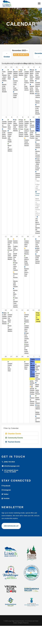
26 (6, 356)
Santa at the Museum (38, 392)
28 (17, 356)
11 (39, 117)
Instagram (6, 490)
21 (17, 310)
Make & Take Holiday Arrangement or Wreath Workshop (6, 318)
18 (39, 236)
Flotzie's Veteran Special (38, 146)
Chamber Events (13, 434)
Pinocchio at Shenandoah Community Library (34, 401)
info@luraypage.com (11, 466)
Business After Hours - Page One (27, 272)
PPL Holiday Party (32, 383)
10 (33, 117)
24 (33, 310)
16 (28, 236)
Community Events (14, 438)
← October (7, 55)
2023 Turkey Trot (37, 250)
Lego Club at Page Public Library (27, 133)
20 (11, 310)
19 (6, 310)
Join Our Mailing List (11, 526)
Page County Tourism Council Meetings (21, 123)
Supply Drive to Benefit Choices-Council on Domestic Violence (33, 368)
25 (39, 310)
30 (28, 356)
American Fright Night (16, 95)
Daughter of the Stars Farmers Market (38, 259)
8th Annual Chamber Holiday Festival (33, 390)
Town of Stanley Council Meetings (21, 133)
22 (22, 310)
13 (11, 236)
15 (22, 236)
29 (22, 356)
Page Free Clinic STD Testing (15, 266)
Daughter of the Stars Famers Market (38, 75)
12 (6, 236)
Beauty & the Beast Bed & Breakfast (5, 88)
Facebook (6, 486)
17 (33, 236)
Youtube (6, 498)
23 (28, 310)
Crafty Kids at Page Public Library (27, 261)
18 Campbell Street (21, 471)
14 (17, 236)
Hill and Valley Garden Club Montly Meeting (16, 125)
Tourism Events (13, 442)
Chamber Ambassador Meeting (28, 252)
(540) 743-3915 (8, 462)
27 (11, 356)
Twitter (5, 494)
